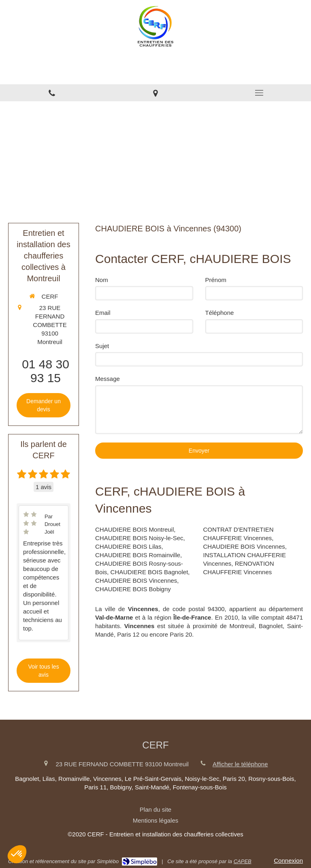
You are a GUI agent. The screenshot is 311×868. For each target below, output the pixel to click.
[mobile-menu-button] (259, 93)
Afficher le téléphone (240, 764)
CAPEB (243, 861)
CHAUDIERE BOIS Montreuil (134, 529)
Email (103, 313)
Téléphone (220, 313)
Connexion (288, 861)
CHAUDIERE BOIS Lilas (128, 546)
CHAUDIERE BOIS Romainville (138, 555)
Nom (102, 280)
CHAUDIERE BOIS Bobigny (133, 589)
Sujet (102, 346)
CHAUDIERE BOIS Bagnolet (149, 572)
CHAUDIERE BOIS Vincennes (136, 580)
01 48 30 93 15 (46, 371)
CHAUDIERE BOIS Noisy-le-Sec (139, 538)
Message (108, 379)
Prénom (216, 280)
